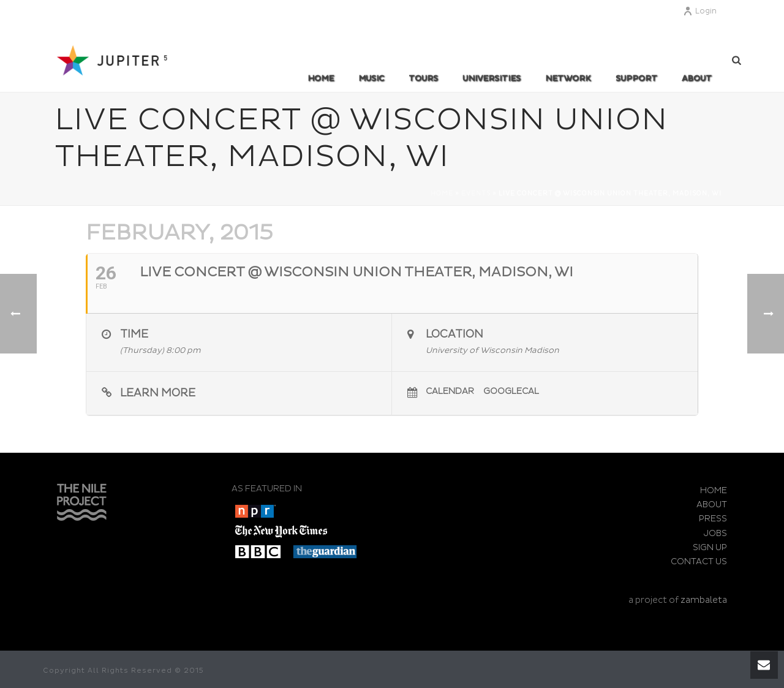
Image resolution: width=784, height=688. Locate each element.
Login (700, 11)
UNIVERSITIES (492, 78)
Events (476, 194)
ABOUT (697, 78)
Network (568, 78)
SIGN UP (710, 547)
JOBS (715, 533)
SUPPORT (636, 78)
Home (321, 78)
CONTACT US (699, 561)
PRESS (713, 519)
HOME (714, 490)
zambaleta (704, 600)
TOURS (423, 78)
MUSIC (371, 78)
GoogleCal (511, 391)
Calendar (450, 391)
